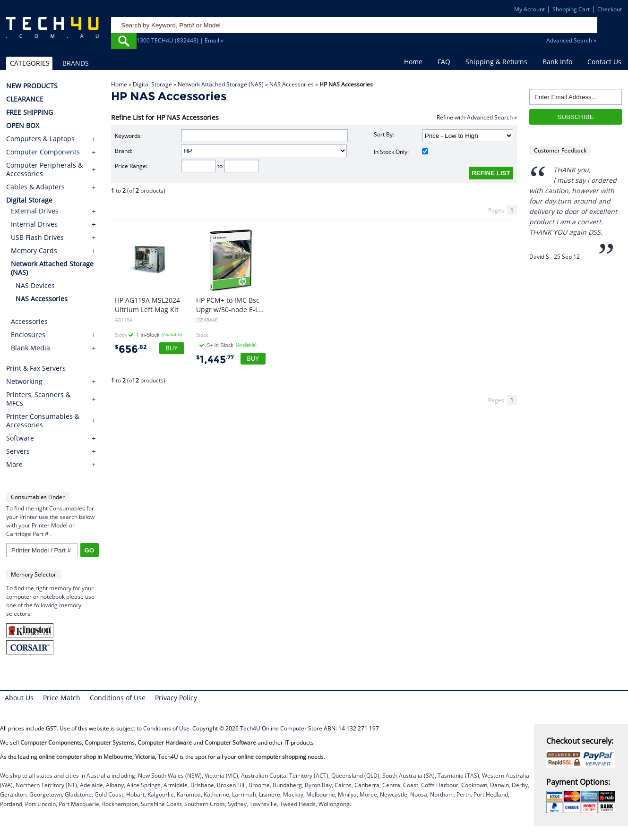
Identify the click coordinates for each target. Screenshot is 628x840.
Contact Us (604, 62)
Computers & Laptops (40, 139)
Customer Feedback (560, 150)
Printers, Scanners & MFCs (38, 399)
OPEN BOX (23, 126)
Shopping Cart (571, 9)
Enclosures (28, 335)
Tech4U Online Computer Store (281, 728)
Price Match (62, 698)
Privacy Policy (176, 698)
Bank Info (557, 62)
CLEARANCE (25, 99)
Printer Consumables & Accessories (43, 421)
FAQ (444, 62)
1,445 (215, 360)
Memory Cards (34, 250)
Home (413, 62)
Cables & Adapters (35, 187)
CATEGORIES (30, 63)
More (14, 465)
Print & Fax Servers (36, 368)
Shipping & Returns (496, 62)
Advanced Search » (571, 40)
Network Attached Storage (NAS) (221, 84)
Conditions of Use (118, 698)
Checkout (610, 9)
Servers (18, 451)
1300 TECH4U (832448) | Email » (180, 40)
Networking (24, 382)
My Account (529, 9)
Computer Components (43, 152)
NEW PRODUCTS (32, 86)
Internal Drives (34, 224)
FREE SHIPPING (30, 112)
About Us (19, 698)
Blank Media (30, 348)
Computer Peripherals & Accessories (44, 170)
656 (131, 349)
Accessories (29, 321)
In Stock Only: (401, 152)
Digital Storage (152, 84)
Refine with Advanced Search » (477, 117)
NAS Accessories (292, 84)
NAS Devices (35, 285)
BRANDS (76, 63)
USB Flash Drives (37, 237)
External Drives (35, 211)
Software (20, 438)
